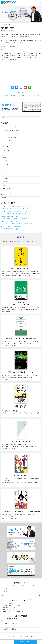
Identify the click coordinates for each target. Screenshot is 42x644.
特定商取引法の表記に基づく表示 (25, 637)
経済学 (4, 185)
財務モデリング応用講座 (9, 610)
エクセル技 (5, 164)
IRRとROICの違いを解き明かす (10, 216)
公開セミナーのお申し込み (26, 642)
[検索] (21, 118)
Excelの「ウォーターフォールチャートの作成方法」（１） (17, 209)
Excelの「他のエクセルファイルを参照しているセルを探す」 (18, 211)
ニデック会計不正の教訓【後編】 (9, 134)
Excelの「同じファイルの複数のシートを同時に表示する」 (17, 219)
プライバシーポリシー (12, 637)
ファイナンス (6, 150)
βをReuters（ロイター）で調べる (10, 221)
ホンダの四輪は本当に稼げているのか (10, 131)
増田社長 (5, 182)
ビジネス (5, 154)
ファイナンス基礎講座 (8, 603)
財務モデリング (6, 189)
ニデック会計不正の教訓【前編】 (9, 137)
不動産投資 (5, 178)
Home (2, 24)
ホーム (4, 637)
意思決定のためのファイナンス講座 (12, 605)
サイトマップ (36, 637)
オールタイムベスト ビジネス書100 (20, 242)
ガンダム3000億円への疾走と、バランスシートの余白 (14, 141)
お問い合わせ (7, 642)
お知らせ (5, 161)
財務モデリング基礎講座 (9, 608)
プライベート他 (21, 24)
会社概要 (5, 589)
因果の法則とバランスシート (30, 95)
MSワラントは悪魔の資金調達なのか (11, 226)
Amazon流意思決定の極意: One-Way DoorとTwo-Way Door (17, 214)
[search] (39, 118)
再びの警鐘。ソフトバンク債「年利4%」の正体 (14, 206)
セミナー (5, 168)
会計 (4, 175)
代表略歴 (5, 591)
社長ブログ (7, 24)
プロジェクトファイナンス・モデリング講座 (14, 612)
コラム (16, 24)
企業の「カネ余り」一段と (12, 95)
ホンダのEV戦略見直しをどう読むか (10, 127)
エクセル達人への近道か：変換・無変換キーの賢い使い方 (17, 224)
